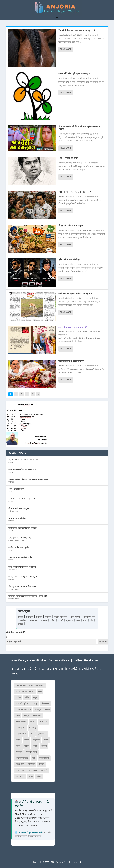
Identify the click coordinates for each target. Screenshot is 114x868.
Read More (66, 49)
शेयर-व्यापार (75, 617)
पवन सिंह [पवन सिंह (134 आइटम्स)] (33, 728)
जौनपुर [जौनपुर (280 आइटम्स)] (26, 716)
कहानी (61, 621)
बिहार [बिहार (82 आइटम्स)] (18, 746)
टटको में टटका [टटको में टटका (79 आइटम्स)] (21, 722)
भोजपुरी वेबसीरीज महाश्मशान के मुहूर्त (23, 577)
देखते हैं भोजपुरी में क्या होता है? (73, 327)
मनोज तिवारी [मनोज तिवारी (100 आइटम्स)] (44, 758)
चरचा (78, 621)
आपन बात (34, 621)
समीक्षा (21, 624)
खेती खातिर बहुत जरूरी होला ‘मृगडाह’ (76, 294)
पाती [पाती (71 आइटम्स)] (32, 734)
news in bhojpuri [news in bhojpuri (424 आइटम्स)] (25, 692)
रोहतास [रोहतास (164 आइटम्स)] (41, 764)
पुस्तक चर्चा (92, 332)
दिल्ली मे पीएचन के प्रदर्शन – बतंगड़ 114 (77, 31)
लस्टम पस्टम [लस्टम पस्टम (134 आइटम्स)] (20, 770)
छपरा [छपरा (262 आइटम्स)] (18, 716)
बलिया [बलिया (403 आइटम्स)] (46, 740)
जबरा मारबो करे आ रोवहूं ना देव (20, 557)
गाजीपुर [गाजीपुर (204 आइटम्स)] (35, 704)
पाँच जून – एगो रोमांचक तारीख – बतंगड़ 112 (25, 586)
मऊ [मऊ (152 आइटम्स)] (34, 758)
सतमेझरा (85, 35)
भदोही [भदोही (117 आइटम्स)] (35, 746)
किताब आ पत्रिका (61, 617)
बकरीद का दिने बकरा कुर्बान (71, 361)
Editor (69, 35)
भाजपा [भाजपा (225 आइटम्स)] (44, 746)
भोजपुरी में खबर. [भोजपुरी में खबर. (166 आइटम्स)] (22, 758)
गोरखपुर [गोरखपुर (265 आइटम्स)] (38, 710)
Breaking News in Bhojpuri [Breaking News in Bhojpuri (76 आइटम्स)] (30, 686)
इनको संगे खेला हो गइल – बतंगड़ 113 (75, 74)
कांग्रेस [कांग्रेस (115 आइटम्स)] (27, 698)
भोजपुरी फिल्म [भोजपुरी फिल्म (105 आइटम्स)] (31, 752)
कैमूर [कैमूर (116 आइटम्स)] (35, 698)
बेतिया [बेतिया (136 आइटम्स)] (26, 746)
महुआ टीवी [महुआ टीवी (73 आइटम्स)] (20, 764)
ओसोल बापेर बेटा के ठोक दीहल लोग (75, 192)
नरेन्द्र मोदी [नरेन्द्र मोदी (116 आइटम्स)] (43, 722)
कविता (53, 621)
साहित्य (98, 332)
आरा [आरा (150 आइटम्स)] (40, 692)
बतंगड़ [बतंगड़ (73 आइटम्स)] (26, 740)
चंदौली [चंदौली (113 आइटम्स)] (47, 710)
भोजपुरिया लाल (89, 617)
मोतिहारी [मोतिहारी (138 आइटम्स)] (31, 764)
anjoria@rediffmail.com (83, 661)
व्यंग (92, 621)
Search (9, 637)
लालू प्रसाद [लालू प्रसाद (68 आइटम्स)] (33, 770)
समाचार (85, 163)
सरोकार (48, 617)
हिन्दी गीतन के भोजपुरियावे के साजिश (22, 567)
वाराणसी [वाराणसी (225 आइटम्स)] (44, 770)
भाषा (10, 570)
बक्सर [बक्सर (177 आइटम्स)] (18, 740)
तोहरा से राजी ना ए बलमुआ (71, 226)
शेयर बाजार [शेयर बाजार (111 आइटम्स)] (20, 776)
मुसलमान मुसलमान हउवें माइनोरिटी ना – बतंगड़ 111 (28, 596)
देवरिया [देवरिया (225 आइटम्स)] (33, 722)
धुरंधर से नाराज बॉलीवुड (69, 260)
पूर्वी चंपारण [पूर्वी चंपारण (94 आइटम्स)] (42, 734)
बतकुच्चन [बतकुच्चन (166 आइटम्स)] (36, 740)
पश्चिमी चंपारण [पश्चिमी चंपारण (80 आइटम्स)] (21, 734)
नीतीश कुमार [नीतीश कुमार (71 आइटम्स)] (21, 728)
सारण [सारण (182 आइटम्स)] (31, 776)
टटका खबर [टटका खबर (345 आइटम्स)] (37, 716)
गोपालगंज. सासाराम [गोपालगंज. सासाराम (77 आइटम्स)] (23, 710)
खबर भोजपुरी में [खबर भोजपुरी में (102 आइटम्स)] (22, 704)
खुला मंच (70, 621)
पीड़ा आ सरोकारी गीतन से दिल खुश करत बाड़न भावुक (80, 128)
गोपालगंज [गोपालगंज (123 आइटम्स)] (45, 704)
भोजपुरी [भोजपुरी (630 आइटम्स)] (19, 752)
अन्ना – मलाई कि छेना (68, 158)
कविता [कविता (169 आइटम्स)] (18, 698)
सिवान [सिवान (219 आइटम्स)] (39, 776)
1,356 (33, 396)
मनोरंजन (85, 134)
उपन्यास (85, 332)
